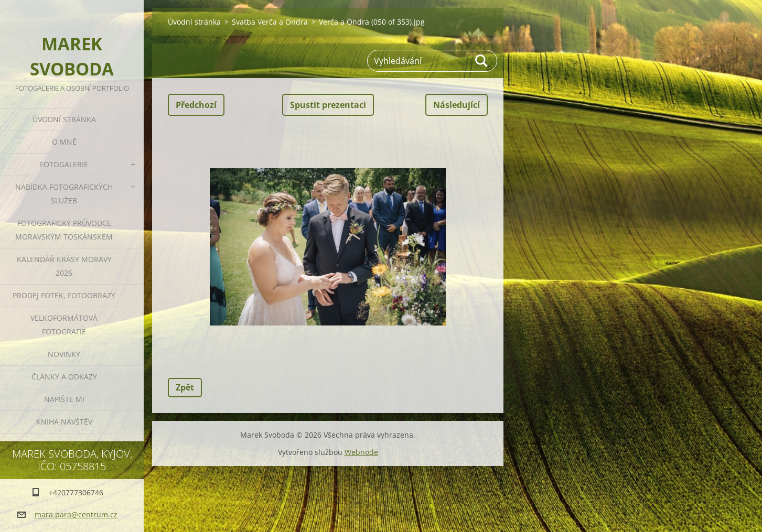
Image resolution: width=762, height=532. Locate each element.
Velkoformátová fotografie (64, 325)
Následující (457, 105)
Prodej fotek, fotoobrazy (64, 295)
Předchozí (196, 105)
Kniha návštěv (64, 422)
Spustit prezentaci (328, 105)
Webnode (361, 452)
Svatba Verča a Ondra (270, 22)
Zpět (185, 387)
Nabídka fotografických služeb (64, 194)
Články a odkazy (64, 377)
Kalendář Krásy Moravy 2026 (64, 266)
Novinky (64, 354)
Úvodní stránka (64, 119)
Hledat (482, 61)
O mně (64, 142)
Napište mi (64, 399)
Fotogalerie (64, 164)
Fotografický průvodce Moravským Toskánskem (64, 230)
